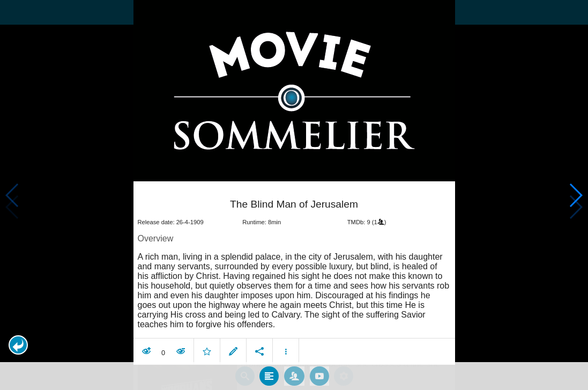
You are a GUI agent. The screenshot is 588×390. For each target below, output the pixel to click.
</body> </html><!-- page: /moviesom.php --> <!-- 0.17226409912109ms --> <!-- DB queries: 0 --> (294, 195)
